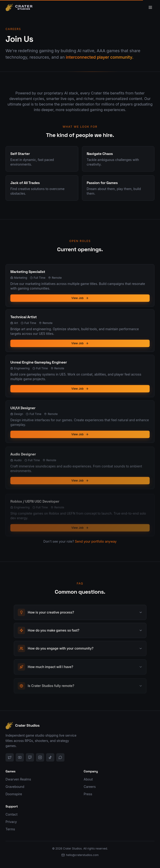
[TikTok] (50, 757)
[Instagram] (40, 757)
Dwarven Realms (18, 779)
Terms (10, 829)
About (88, 779)
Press (88, 794)
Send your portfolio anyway (96, 547)
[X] (10, 757)
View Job (80, 298)
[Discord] (60, 757)
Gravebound (15, 787)
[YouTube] (20, 757)
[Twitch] (30, 757)
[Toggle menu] (150, 7)
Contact (12, 814)
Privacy (11, 822)
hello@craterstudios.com (80, 855)
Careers (90, 787)
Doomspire (14, 794)
